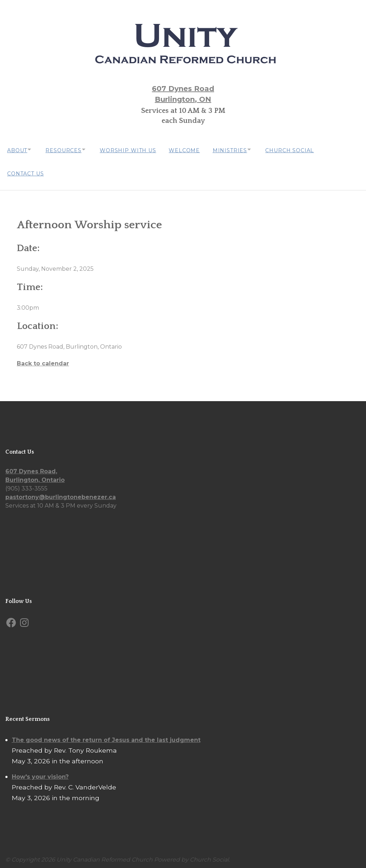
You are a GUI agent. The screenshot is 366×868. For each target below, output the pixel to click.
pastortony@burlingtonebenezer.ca (61, 493)
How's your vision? (40, 773)
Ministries (239, 149)
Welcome (192, 149)
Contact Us (25, 171)
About (17, 149)
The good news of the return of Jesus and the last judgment (106, 736)
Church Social (302, 149)
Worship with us (134, 149)
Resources (67, 149)
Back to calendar (43, 360)
